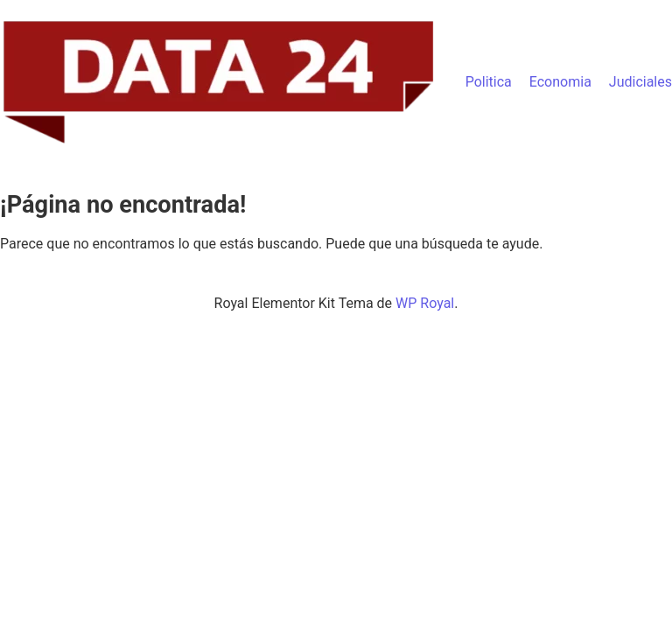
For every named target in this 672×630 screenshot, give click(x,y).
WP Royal (425, 303)
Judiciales (640, 82)
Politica (489, 82)
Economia (560, 82)
